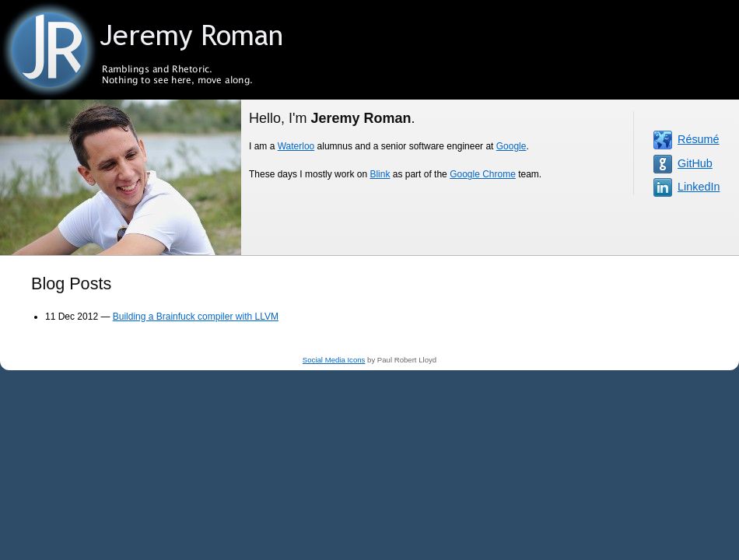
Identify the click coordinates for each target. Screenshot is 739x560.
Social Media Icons (334, 360)
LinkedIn (699, 187)
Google (511, 146)
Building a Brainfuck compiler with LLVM (196, 317)
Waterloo (296, 146)
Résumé (699, 139)
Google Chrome (483, 174)
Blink (380, 174)
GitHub (695, 163)
